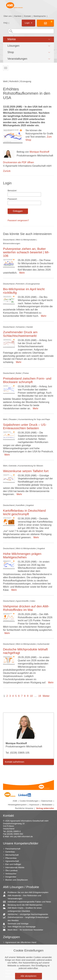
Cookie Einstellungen (29, 801)
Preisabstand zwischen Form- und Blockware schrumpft (27, 380)
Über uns (8, 16)
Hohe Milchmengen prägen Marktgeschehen (22, 555)
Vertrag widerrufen (45, 808)
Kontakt (27, 16)
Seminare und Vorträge (17, 924)
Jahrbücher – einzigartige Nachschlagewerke (27, 914)
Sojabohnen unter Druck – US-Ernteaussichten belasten (25, 426)
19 (40, 696)
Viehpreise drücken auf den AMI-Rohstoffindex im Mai (26, 608)
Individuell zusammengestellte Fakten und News (28, 902)
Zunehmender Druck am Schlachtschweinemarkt (20, 334)
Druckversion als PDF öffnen (18, 162)
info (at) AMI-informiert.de (21, 836)
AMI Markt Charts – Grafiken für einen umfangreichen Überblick (23, 909)
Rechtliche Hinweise (24, 808)
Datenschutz (47, 801)
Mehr (21, 273)
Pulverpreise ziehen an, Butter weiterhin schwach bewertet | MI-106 (26, 252)
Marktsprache (40, 16)
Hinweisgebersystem (17, 805)
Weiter (46, 696)
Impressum (34, 805)
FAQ (6, 23)
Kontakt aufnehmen (15, 762)
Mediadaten (47, 805)
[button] (28, 39)
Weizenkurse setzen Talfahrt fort (26, 471)
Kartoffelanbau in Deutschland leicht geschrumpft (24, 512)
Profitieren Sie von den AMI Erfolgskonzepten (27, 893)
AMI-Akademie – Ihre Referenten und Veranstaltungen (23, 897)
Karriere (18, 16)
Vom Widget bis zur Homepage (20, 927)
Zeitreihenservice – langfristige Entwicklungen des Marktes (27, 919)
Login (28, 23)
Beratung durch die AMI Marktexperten (24, 905)
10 (31, 696)
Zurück (7, 171)
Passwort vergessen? (18, 220)
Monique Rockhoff (39, 152)
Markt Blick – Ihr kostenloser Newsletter (24, 930)
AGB (15, 801)
